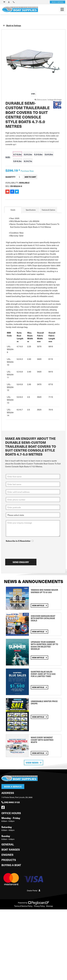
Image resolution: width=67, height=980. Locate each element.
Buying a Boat (11, 865)
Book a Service (13, 787)
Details (13, 210)
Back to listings (12, 25)
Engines (7, 855)
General (8, 844)
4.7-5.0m (17, 154)
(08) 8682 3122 (11, 802)
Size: (8, 157)
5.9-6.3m (17, 161)
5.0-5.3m (28, 154)
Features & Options (48, 210)
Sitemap (49, 906)
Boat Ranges (11, 849)
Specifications (31, 210)
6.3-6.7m (28, 161)
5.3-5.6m (38, 154)
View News (34, 763)
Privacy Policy (39, 906)
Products (9, 860)
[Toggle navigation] (62, 9)
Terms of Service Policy (23, 906)
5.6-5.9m (49, 154)
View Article (39, 605)
